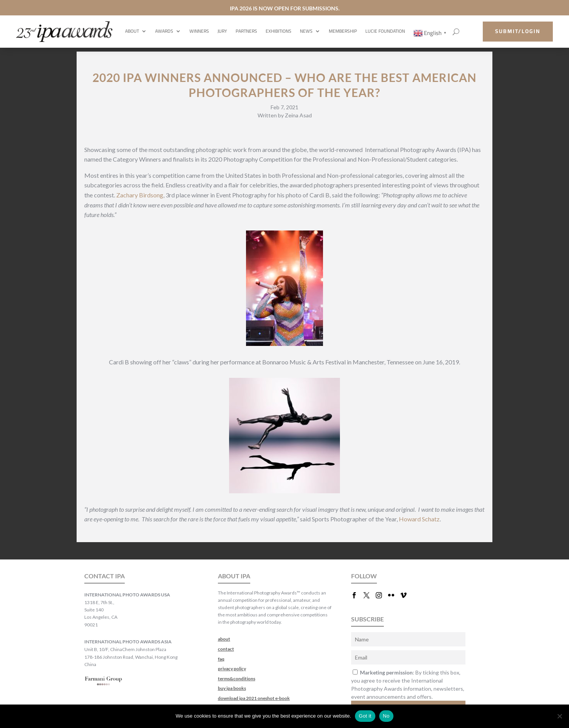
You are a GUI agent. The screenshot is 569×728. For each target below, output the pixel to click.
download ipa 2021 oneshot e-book (254, 698)
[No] (559, 716)
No (386, 716)
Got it (365, 716)
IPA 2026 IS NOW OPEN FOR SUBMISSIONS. (285, 8)
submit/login (518, 31)
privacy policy (232, 669)
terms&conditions (237, 679)
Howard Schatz (419, 519)
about (224, 639)
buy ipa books (232, 688)
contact (226, 649)
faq (221, 659)
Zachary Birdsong (140, 195)
